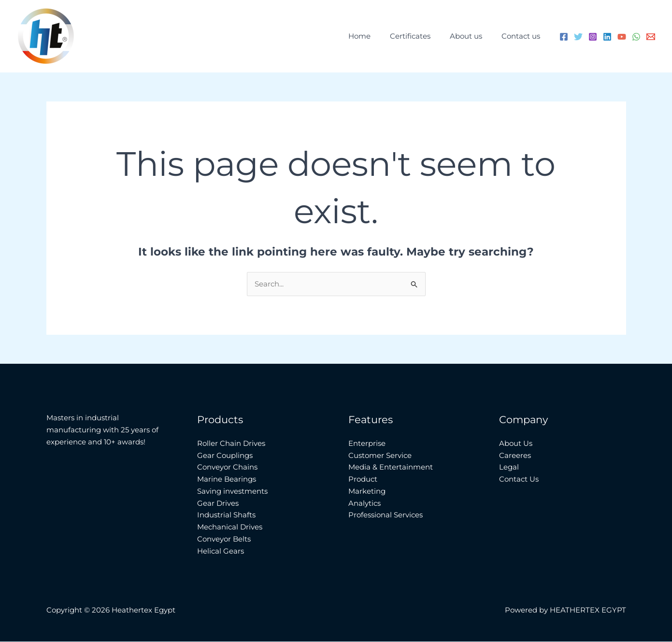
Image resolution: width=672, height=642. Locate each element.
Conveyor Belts (224, 539)
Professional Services (386, 515)
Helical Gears (221, 551)
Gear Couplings (225, 455)
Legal (509, 467)
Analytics (365, 503)
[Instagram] (593, 37)
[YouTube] (622, 37)
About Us (516, 444)
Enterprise (367, 444)
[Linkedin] (607, 37)
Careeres (515, 455)
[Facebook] (564, 37)
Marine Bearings (227, 479)
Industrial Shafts (226, 515)
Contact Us (519, 479)
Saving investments (232, 492)
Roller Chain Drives (231, 444)
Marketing (367, 492)
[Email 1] (651, 37)
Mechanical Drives (230, 527)
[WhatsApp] (636, 37)
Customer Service (380, 455)
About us (473, 36)
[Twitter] (578, 37)
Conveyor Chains (227, 467)
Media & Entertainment (391, 467)
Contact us (523, 36)
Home (376, 36)
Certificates (422, 36)
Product (363, 479)
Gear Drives (218, 503)
